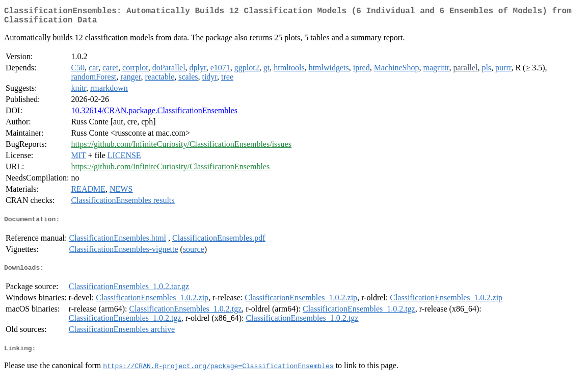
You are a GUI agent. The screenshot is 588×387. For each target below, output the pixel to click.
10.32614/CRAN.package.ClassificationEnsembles (154, 114)
